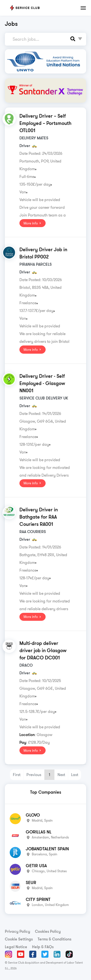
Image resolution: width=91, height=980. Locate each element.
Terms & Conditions (54, 939)
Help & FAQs (43, 947)
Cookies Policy (48, 931)
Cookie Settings (19, 939)
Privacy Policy (17, 931)
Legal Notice (16, 947)
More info (33, 223)
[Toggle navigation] (83, 8)
